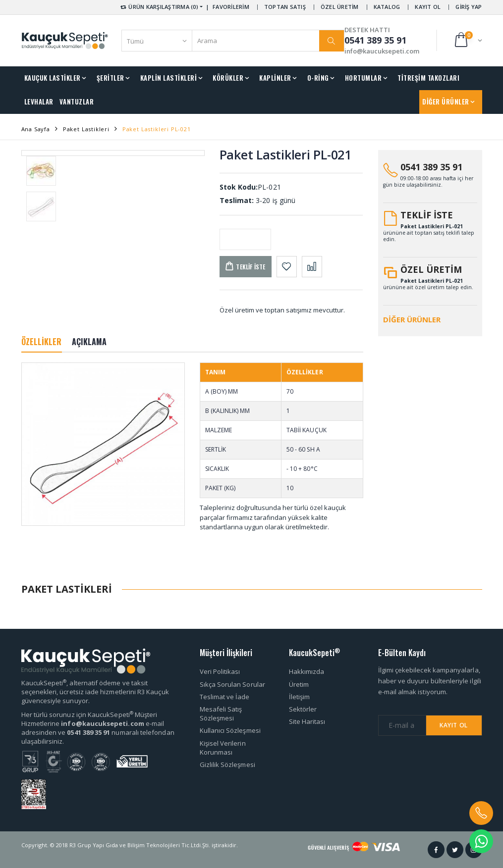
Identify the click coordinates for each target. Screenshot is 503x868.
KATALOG (387, 7)
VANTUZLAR (77, 102)
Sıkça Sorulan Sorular (232, 684)
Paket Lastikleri (86, 129)
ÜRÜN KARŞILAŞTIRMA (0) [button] (159, 7)
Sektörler (303, 709)
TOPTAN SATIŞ (285, 7)
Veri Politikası (220, 671)
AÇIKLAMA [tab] (89, 342)
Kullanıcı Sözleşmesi (230, 730)
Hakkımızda (307, 671)
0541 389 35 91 (431, 167)
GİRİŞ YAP (469, 7)
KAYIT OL (428, 7)
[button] (468, 40)
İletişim (300, 697)
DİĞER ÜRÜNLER (446, 102)
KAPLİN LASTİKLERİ (169, 78)
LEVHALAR (39, 102)
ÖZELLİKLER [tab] (42, 342)
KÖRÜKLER (228, 78)
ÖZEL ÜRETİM (340, 7)
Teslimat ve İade (225, 697)
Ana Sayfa (36, 129)
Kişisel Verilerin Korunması (223, 748)
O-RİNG (318, 78)
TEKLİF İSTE (427, 215)
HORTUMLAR (363, 78)
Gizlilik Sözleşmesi (227, 765)
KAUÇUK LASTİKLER (53, 78)
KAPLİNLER (275, 78)
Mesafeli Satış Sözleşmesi (221, 714)
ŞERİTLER (111, 78)
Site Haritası (307, 721)
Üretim (299, 684)
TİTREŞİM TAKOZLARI (428, 78)
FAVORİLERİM (231, 7)
